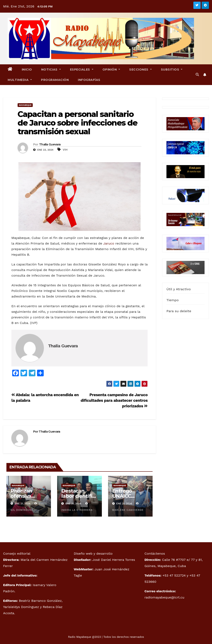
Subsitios (172, 70)
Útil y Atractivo (179, 289)
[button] (197, 75)
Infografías (89, 80)
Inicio (27, 70)
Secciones (140, 70)
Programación (55, 80)
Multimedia (20, 80)
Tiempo (173, 300)
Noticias (51, 70)
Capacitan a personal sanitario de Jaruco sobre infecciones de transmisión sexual (77, 123)
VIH (65, 150)
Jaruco (109, 243)
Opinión (111, 70)
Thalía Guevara (50, 144)
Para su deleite (179, 311)
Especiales (82, 70)
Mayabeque (25, 105)
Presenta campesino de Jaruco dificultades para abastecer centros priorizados (114, 400)
